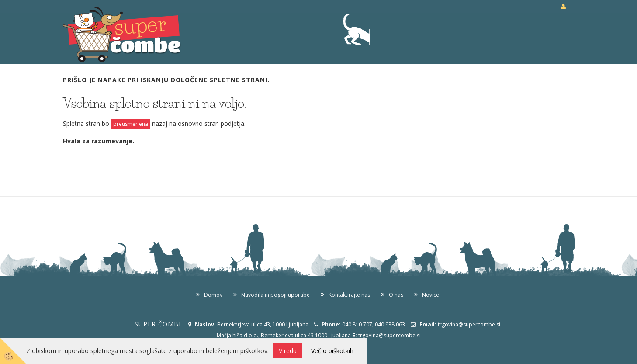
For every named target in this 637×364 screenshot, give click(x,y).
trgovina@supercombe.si (389, 335)
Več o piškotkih (332, 351)
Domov (213, 295)
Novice (431, 295)
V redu (288, 351)
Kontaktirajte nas (349, 295)
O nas (396, 295)
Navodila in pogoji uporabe (275, 295)
